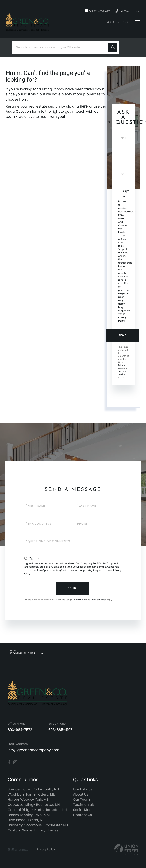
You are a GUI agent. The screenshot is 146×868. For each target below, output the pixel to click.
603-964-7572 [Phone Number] (20, 730)
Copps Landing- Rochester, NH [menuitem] (34, 805)
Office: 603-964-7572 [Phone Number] (98, 11)
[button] (113, 47)
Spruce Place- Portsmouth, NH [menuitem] (33, 789)
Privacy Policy (122, 319)
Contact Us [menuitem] (83, 815)
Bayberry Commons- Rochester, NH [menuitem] (38, 825)
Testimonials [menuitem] (84, 805)
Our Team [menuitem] (81, 800)
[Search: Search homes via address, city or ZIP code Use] (62, 47)
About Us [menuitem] (81, 795)
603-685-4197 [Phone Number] (60, 730)
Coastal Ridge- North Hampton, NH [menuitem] (37, 810)
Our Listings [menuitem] (83, 789)
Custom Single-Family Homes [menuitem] (33, 830)
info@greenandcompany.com (33, 750)
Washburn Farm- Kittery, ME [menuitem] (31, 795)
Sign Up (110, 23)
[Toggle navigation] (137, 22)
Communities (23, 654)
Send (123, 336)
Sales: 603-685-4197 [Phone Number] (128, 11)
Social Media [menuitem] (84, 810)
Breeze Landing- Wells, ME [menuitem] (30, 815)
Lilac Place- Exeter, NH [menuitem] (26, 820)
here (84, 106)
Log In (125, 23)
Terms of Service (122, 373)
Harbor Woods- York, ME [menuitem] (28, 800)
